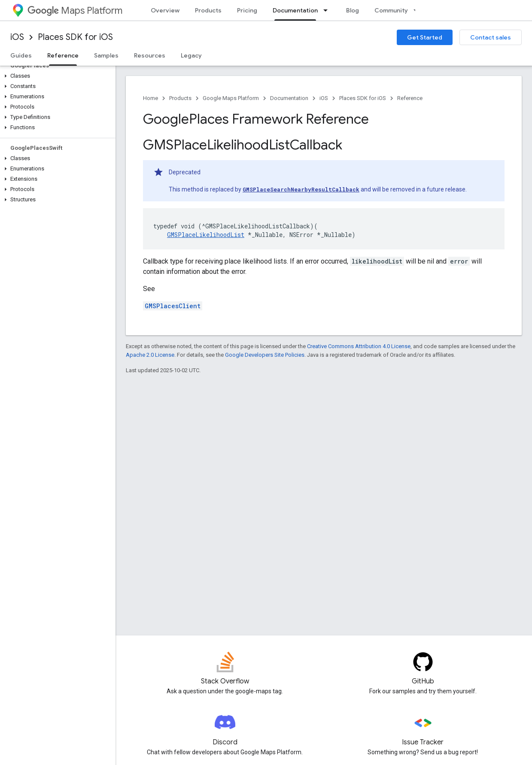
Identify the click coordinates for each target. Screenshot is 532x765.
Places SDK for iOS (75, 37)
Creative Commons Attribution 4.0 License (359, 346)
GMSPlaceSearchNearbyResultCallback (301, 189)
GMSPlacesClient (173, 306)
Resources (150, 55)
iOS (17, 37)
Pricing (247, 10)
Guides (21, 55)
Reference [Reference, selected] (63, 55)
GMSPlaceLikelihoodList (206, 235)
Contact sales (491, 37)
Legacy (191, 55)
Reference (410, 98)
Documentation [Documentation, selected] (295, 10)
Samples (106, 55)
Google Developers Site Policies (265, 355)
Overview (165, 10)
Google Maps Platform (231, 98)
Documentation (289, 98)
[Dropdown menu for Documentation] (328, 10)
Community (391, 10)
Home (150, 98)
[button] (56, 76)
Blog (353, 10)
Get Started (425, 37)
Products (208, 10)
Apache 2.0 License (150, 355)
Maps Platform (75, 11)
